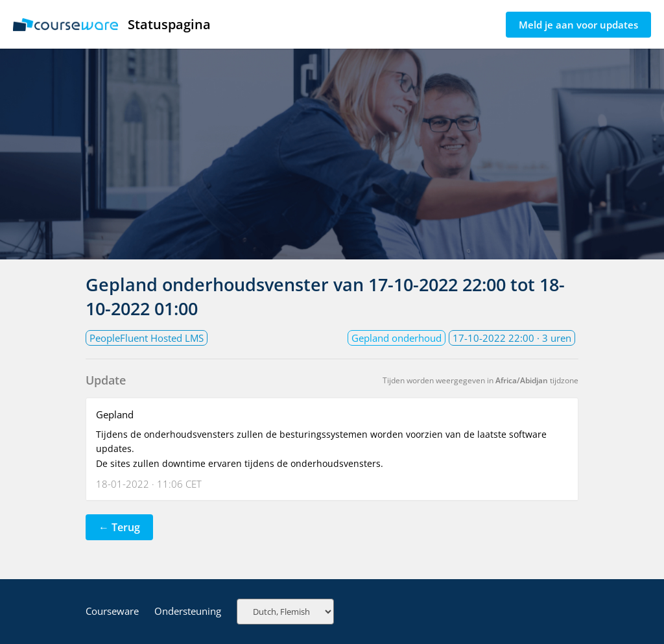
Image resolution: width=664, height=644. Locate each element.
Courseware (112, 611)
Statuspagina (112, 24)
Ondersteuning (188, 611)
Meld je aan (578, 25)
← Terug (119, 527)
